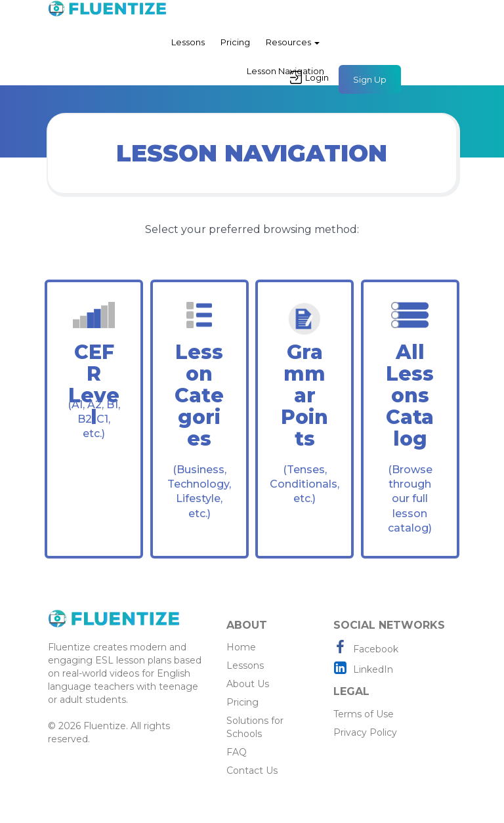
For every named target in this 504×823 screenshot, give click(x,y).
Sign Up (370, 79)
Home (241, 647)
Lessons (188, 42)
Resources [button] (293, 42)
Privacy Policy (365, 732)
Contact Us (252, 770)
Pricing (235, 42)
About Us (248, 684)
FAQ (237, 752)
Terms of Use (364, 714)
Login (309, 77)
